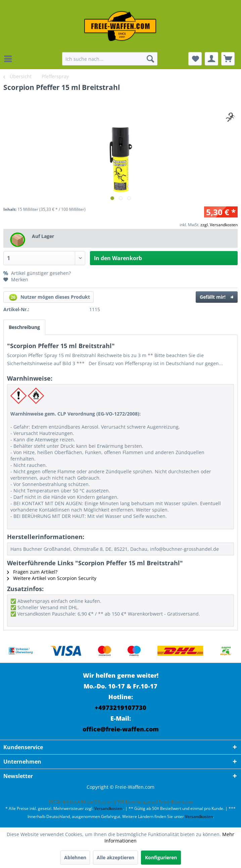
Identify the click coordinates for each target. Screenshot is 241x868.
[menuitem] (10, 59)
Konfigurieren (161, 857)
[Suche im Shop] (110, 59)
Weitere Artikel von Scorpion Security (52, 578)
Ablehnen (75, 857)
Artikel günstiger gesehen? (37, 273)
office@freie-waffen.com (121, 729)
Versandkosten (108, 808)
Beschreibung (24, 327)
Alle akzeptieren (115, 857)
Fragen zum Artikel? (32, 572)
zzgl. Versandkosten (219, 225)
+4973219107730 (120, 708)
